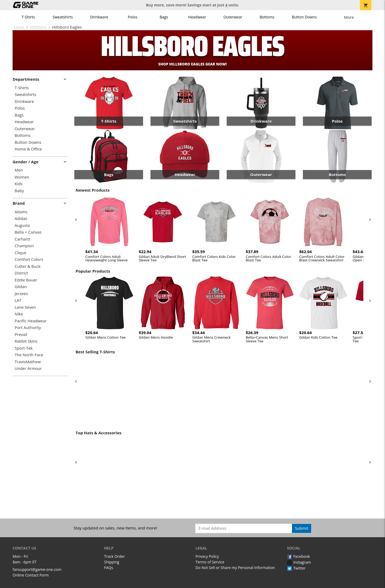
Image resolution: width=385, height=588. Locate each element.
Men (19, 170)
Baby (19, 191)
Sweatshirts (63, 17)
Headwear (197, 17)
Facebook (298, 556)
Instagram (299, 562)
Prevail (21, 334)
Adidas (21, 218)
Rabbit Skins (26, 341)
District (21, 273)
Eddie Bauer (26, 280)
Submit (302, 528)
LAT (18, 300)
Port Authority (28, 328)
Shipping (112, 562)
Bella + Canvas (28, 232)
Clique (21, 253)
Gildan (21, 287)
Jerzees (21, 294)
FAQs (109, 568)
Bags (164, 17)
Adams (21, 212)
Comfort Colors (29, 259)
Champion (24, 246)
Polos (132, 17)
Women (22, 177)
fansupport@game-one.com (37, 569)
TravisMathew (28, 362)
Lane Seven (25, 307)
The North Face (29, 355)
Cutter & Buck (28, 266)
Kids (19, 184)
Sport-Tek (24, 348)
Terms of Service (210, 562)
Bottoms (267, 17)
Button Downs (304, 17)
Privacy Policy (207, 556)
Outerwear (233, 17)
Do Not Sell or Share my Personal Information (235, 568)
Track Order (114, 556)
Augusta (22, 225)
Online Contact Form (31, 575)
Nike (19, 314)
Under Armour (28, 368)
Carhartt (22, 239)
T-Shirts (28, 17)
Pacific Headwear (31, 321)
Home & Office (28, 149)
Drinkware (99, 17)
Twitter (296, 568)
